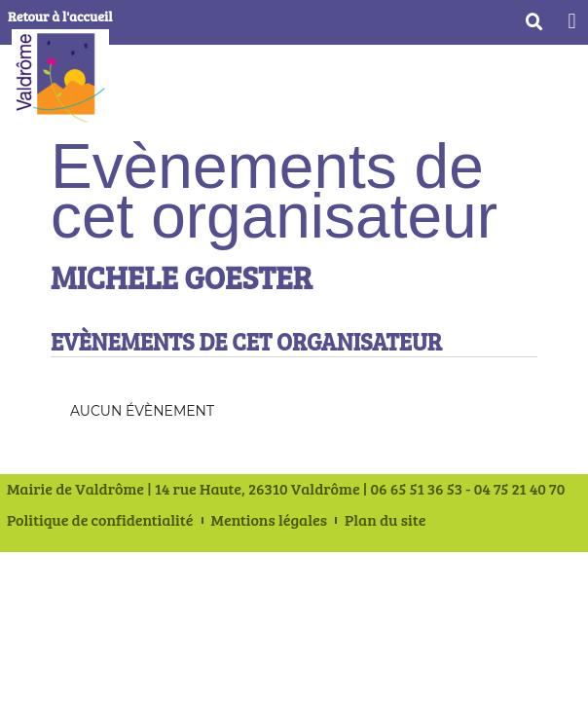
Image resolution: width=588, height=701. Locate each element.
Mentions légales (269, 520)
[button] (572, 21)
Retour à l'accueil (60, 16)
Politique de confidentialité (100, 520)
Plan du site (386, 520)
